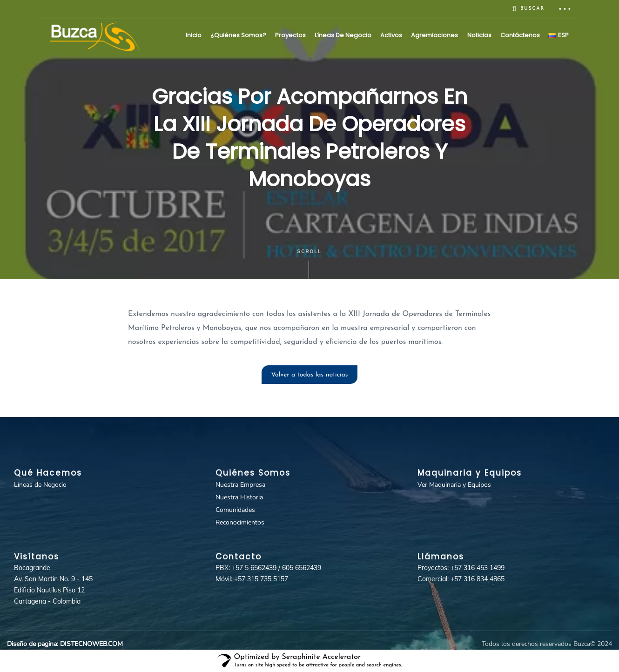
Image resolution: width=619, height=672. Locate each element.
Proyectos (290, 35)
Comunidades (235, 510)
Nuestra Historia (239, 497)
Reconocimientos (240, 522)
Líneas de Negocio (343, 35)
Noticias (479, 35)
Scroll (310, 264)
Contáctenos (520, 35)
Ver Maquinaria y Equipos (454, 485)
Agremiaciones (434, 35)
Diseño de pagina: (33, 644)
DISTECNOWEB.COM (91, 644)
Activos (391, 35)
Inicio (194, 35)
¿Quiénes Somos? (238, 35)
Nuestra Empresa (240, 485)
